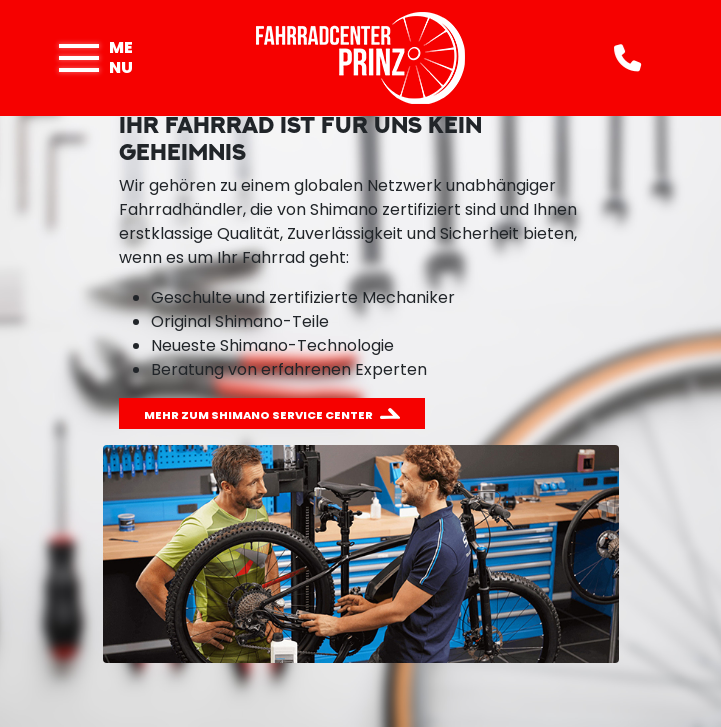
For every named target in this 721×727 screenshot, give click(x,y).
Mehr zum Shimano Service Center (258, 415)
